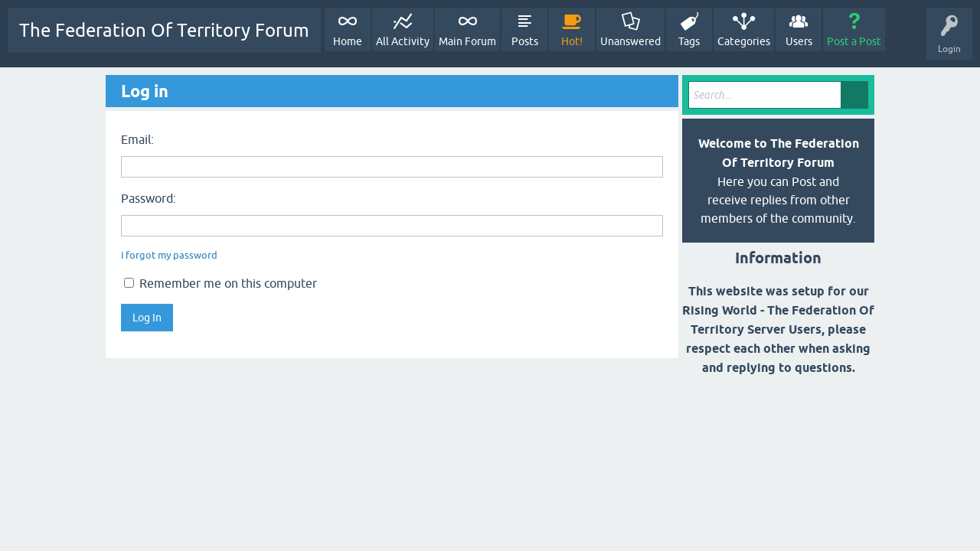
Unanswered (630, 41)
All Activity (403, 41)
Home (348, 41)
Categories (744, 41)
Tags (689, 41)
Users (799, 41)
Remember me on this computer (220, 283)
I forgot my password (169, 255)
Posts (525, 41)
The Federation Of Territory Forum (164, 30)
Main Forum (467, 41)
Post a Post (854, 41)
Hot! (572, 41)
